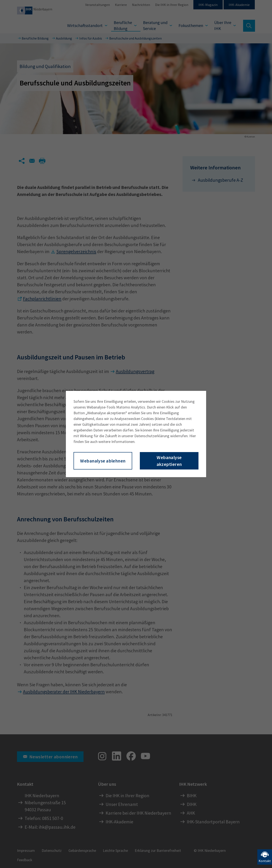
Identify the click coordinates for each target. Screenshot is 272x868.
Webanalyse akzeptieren (169, 461)
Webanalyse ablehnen (103, 461)
